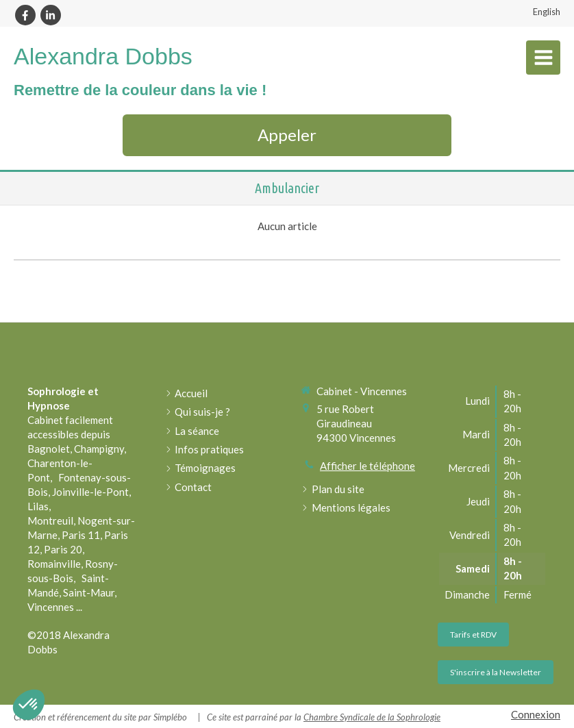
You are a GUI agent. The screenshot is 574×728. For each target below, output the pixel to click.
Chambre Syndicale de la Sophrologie (372, 717)
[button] (29, 705)
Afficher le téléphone (367, 466)
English (547, 12)
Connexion (536, 714)
